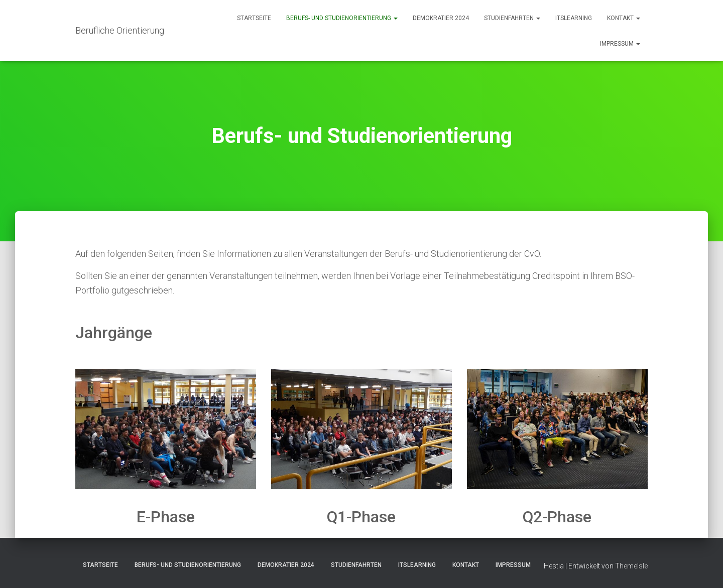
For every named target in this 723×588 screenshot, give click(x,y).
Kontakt (624, 18)
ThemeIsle (631, 566)
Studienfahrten (512, 18)
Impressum (620, 44)
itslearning (574, 18)
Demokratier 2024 (441, 18)
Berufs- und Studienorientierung (342, 18)
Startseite (254, 18)
